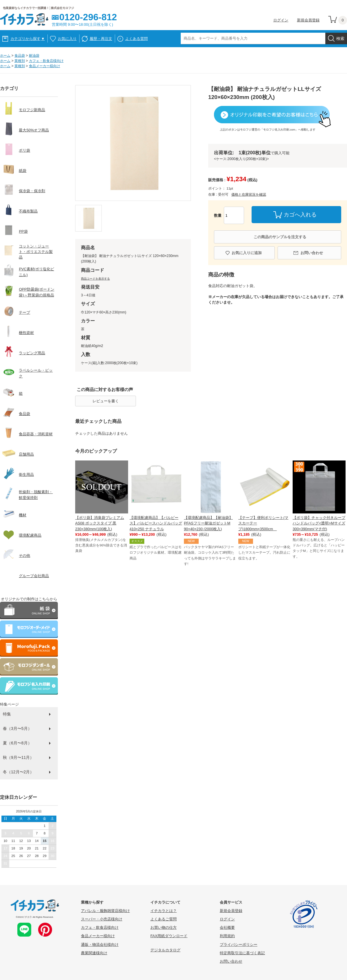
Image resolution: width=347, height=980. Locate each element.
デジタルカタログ (165, 950)
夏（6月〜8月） (17, 743)
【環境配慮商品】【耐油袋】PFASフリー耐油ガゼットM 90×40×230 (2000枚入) (208, 523)
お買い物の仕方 (164, 927)
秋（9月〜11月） (18, 757)
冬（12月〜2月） (18, 772)
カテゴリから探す (28, 39)
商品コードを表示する (95, 279)
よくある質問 (136, 39)
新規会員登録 (308, 20)
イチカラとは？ (164, 911)
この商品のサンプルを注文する (280, 237)
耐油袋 (34, 56)
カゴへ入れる (300, 215)
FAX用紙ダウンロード (169, 936)
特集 (7, 714)
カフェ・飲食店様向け (46, 61)
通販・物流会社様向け (100, 945)
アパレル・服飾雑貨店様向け (105, 911)
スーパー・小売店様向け (102, 919)
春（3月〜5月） (17, 728)
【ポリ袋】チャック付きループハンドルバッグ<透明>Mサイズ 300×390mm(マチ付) (319, 523)
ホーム (5, 56)
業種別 (20, 61)
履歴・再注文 (101, 39)
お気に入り (67, 39)
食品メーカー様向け (45, 66)
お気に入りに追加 (247, 253)
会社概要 (227, 927)
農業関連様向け (94, 953)
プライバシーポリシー (239, 945)
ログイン (281, 20)
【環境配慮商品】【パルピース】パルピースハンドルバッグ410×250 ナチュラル (156, 523)
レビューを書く (106, 401)
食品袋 (20, 56)
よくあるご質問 (164, 919)
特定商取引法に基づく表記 (242, 953)
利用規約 (227, 936)
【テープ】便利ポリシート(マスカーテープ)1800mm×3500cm (263, 523)
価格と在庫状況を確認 (249, 194)
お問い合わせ (312, 253)
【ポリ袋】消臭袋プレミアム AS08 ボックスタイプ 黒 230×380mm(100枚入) (100, 523)
